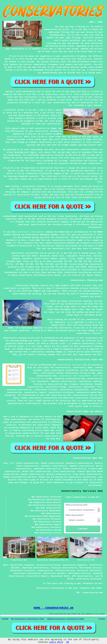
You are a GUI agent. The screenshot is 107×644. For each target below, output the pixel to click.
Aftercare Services (65, 571)
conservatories (14, 137)
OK (68, 642)
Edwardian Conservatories (35, 568)
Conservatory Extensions (89, 579)
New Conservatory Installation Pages (28, 619)
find (11, 463)
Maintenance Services (91, 568)
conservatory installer (70, 365)
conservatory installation (30, 232)
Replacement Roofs (60, 576)
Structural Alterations (49, 565)
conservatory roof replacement (75, 376)
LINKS (100, 22)
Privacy (102, 619)
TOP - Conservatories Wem (89, 593)
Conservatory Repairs (38, 576)
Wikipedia (25, 417)
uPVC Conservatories (82, 576)
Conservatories (45, 571)
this (59, 428)
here (58, 439)
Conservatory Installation (27, 573)
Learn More (56, 642)
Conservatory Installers (23, 571)
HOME (91, 22)
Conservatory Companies (22, 565)
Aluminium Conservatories (64, 568)
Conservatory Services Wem (82, 491)
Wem (66, 253)
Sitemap (5, 619)
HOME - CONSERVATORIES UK (53, 608)
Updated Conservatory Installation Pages (66, 619)
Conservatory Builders (55, 573)
